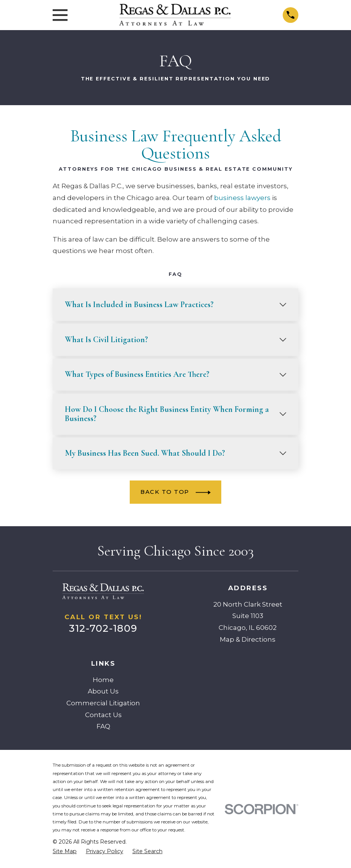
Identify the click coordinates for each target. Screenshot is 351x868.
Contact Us (103, 715)
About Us (103, 691)
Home (103, 680)
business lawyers (242, 198)
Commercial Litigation (103, 703)
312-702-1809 (103, 628)
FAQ (103, 726)
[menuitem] (65, 852)
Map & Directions (248, 639)
